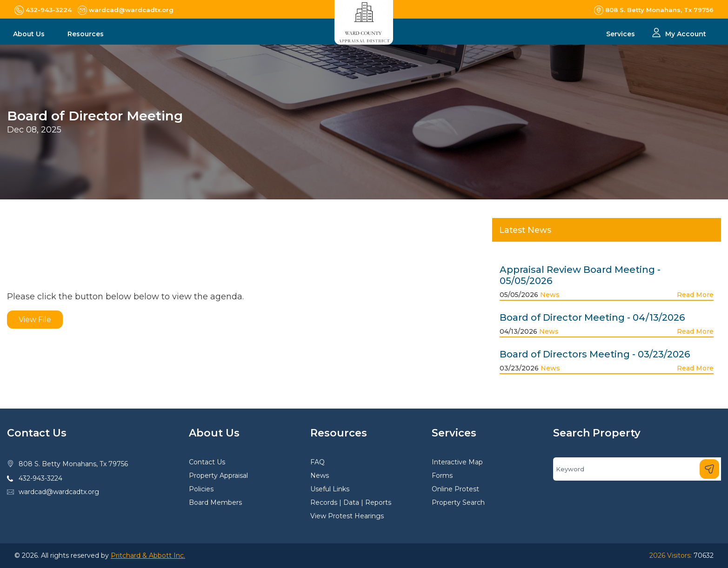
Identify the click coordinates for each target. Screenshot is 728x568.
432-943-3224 (40, 478)
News (550, 295)
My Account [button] (686, 34)
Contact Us (207, 462)
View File (35, 320)
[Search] (637, 469)
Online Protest (455, 489)
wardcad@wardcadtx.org (59, 492)
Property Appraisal (218, 476)
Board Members (215, 502)
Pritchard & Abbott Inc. (148, 555)
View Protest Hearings (347, 516)
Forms (442, 476)
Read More (695, 295)
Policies (201, 489)
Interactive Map (457, 462)
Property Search (458, 502)
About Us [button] (30, 34)
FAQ (317, 462)
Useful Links (330, 489)
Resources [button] (87, 34)
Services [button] (621, 34)
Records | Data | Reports (351, 502)
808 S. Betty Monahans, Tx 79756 (73, 464)
